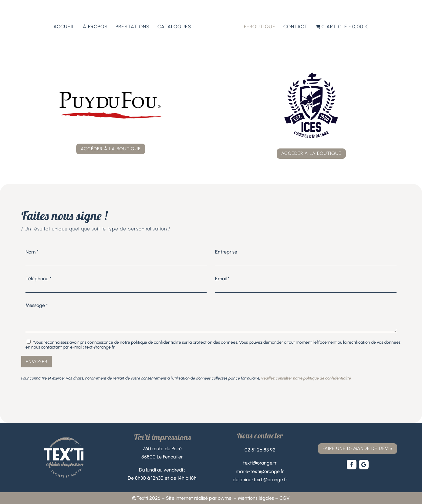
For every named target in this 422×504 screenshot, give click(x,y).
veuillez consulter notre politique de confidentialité (306, 378)
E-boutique (260, 27)
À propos (95, 27)
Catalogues (174, 27)
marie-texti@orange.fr (260, 471)
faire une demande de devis (358, 448)
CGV (285, 498)
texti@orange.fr (260, 463)
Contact (295, 27)
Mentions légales (256, 498)
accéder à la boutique (111, 149)
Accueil (64, 27)
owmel (225, 498)
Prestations (133, 27)
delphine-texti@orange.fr (260, 480)
